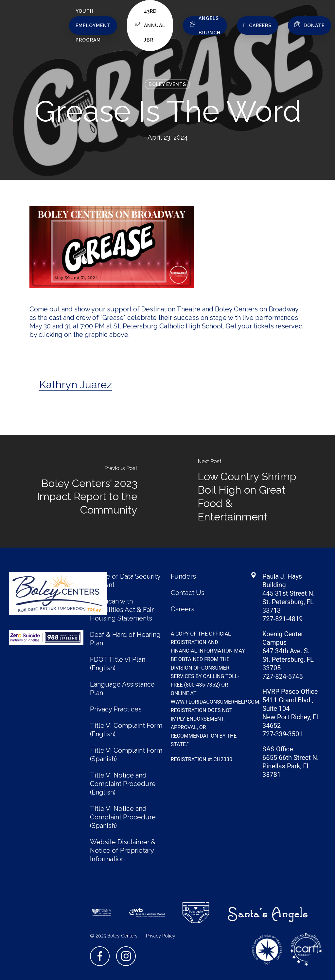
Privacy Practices (116, 709)
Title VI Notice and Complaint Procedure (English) (123, 784)
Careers (183, 609)
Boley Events (167, 84)
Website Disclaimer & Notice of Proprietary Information (123, 850)
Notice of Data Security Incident (125, 581)
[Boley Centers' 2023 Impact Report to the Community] (84, 491)
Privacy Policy (161, 936)
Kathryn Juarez (76, 385)
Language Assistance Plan (122, 689)
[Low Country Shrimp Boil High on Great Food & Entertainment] (251, 491)
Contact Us (188, 593)
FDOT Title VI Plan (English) (118, 664)
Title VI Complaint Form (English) (126, 730)
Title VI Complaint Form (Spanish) (126, 755)
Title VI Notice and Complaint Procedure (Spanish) (123, 817)
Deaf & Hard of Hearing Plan (125, 639)
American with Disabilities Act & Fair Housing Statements (122, 610)
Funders (183, 576)
